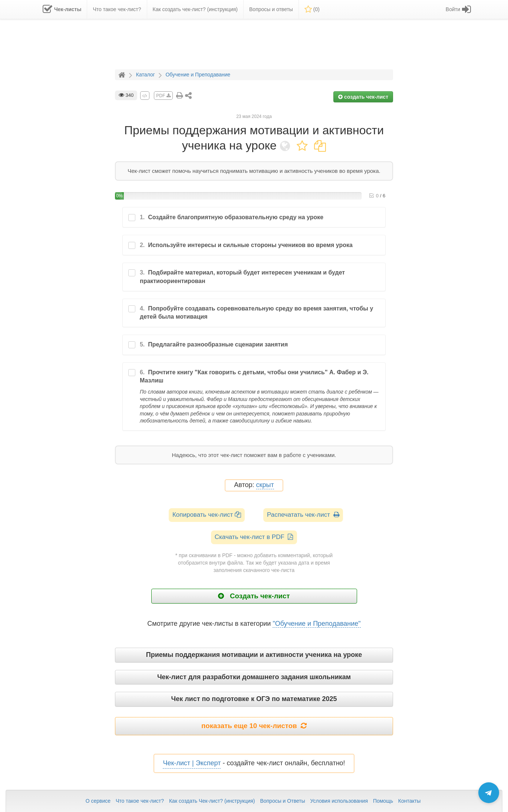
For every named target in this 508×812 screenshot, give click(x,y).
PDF (163, 96)
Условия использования (339, 801)
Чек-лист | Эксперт (192, 763)
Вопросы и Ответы (282, 801)
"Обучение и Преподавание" (316, 624)
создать (363, 97)
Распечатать (303, 515)
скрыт (265, 485)
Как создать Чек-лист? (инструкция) (212, 801)
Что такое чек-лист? (140, 801)
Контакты (409, 801)
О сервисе (98, 801)
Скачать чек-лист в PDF (254, 537)
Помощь (383, 801)
